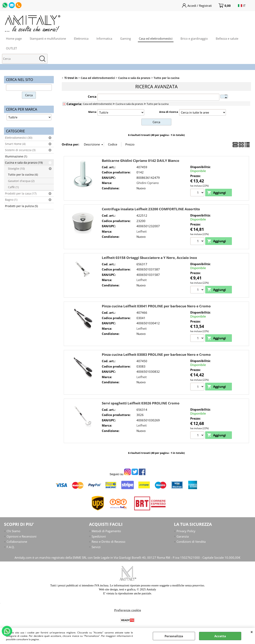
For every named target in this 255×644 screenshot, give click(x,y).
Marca (92, 112)
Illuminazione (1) (16, 156)
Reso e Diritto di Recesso (108, 542)
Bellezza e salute (227, 38)
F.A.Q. (11, 547)
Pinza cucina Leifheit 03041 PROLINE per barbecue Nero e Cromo (156, 306)
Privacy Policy (186, 531)
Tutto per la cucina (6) (23, 175)
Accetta (220, 636)
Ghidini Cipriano (148, 183)
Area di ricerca (169, 112)
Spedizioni (99, 536)
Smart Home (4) (15, 144)
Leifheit (142, 231)
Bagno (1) (11, 200)
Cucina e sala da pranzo (129, 104)
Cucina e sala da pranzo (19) (24, 163)
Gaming (126, 38)
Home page (14, 38)
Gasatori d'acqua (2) (21, 181)
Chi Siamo (13, 531)
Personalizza (174, 636)
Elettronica (81, 38)
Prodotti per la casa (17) (21, 194)
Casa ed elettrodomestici (156, 38)
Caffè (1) (13, 187)
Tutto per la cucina (158, 104)
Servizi (96, 547)
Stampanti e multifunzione (48, 38)
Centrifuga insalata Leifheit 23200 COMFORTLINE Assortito (151, 209)
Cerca (92, 96)
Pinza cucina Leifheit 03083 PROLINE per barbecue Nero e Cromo (156, 354)
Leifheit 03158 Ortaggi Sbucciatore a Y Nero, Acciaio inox (149, 258)
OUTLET (11, 48)
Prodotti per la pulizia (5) (21, 206)
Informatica (104, 38)
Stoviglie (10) (16, 169)
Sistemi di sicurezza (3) (20, 150)
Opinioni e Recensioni (22, 536)
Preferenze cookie (128, 610)
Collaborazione (17, 542)
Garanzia (183, 536)
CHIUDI (252, 632)
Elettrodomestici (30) (19, 138)
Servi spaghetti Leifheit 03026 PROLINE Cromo (141, 403)
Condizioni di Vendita (191, 542)
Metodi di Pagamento (106, 531)
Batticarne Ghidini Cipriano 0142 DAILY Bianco (141, 161)
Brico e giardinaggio (194, 38)
